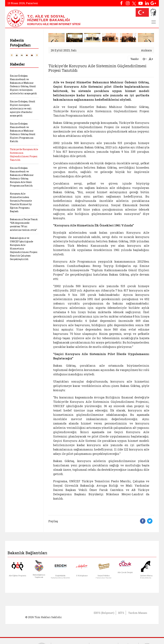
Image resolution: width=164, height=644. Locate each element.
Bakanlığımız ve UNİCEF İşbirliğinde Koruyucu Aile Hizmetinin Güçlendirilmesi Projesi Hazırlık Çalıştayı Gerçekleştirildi (24, 249)
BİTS (121, 613)
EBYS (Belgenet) (104, 613)
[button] (150, 42)
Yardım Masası (138, 613)
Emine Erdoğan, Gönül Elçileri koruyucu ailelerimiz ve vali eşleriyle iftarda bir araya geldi (23, 108)
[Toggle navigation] (154, 22)
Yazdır (135, 59)
